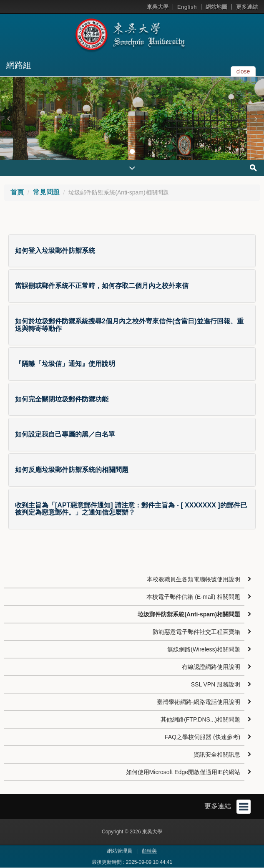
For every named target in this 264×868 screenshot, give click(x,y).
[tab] (132, 251)
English (187, 7)
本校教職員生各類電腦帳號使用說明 (194, 579)
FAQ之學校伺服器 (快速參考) (202, 737)
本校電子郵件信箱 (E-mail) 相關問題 (193, 597)
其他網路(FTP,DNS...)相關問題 (200, 719)
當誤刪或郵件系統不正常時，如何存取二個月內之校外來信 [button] (102, 286)
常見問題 (46, 192)
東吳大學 (158, 7)
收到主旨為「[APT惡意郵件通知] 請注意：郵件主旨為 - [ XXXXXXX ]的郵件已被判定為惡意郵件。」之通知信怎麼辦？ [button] (131, 509)
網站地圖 (216, 7)
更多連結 (247, 7)
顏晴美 (149, 851)
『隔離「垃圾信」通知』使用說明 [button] (65, 364)
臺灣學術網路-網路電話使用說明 (199, 702)
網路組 (19, 65)
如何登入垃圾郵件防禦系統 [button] (55, 251)
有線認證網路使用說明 (211, 667)
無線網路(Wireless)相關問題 (204, 649)
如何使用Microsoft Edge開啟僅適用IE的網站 (183, 772)
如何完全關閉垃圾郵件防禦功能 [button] (62, 399)
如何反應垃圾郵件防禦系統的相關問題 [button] (72, 470)
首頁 (17, 192)
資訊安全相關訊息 (217, 754)
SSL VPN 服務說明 (216, 684)
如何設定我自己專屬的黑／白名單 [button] (65, 434)
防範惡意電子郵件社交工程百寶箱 (196, 632)
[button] (8, 119)
